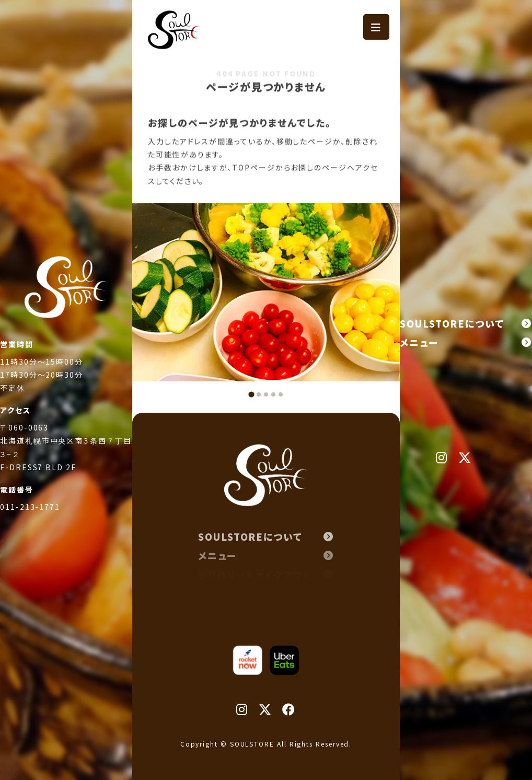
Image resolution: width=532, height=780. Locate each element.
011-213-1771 (30, 522)
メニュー (466, 342)
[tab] (251, 394)
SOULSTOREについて (466, 323)
